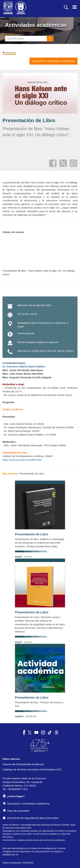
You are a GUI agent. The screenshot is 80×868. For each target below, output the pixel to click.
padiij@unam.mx (10, 854)
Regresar (9, 52)
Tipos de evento (15, 39)
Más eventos (10, 474)
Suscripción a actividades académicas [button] (53, 61)
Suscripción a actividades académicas (26, 803)
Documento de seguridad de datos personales (31, 818)
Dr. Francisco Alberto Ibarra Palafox (24, 366)
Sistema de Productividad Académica (23, 764)
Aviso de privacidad (16, 811)
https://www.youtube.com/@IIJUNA (22, 460)
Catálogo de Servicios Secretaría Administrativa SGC (32, 769)
